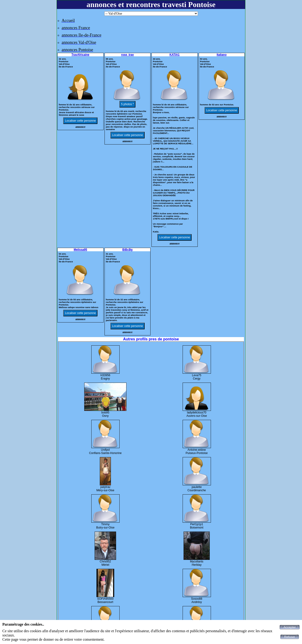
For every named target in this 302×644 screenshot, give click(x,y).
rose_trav (127, 55)
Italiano (222, 55)
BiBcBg (128, 250)
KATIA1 (175, 55)
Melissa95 (80, 250)
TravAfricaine (80, 55)
